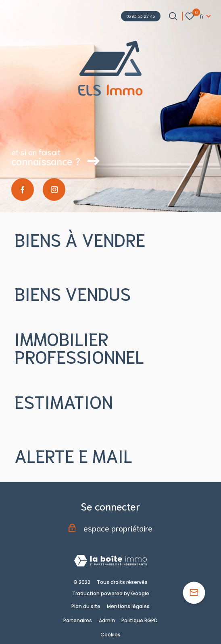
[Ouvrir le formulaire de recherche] (173, 16)
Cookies (110, 635)
